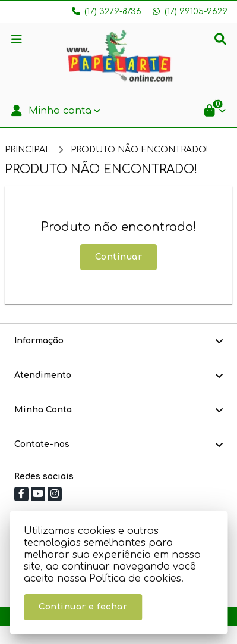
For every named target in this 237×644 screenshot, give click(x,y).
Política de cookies (135, 579)
